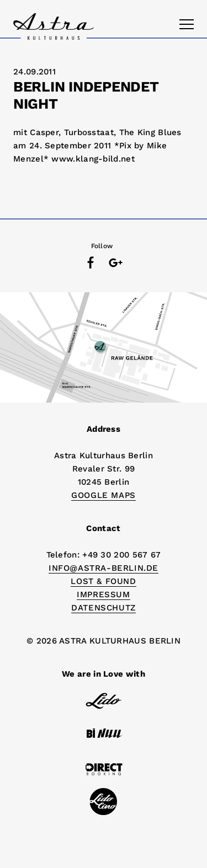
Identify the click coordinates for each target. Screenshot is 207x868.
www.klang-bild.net (93, 159)
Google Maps (104, 495)
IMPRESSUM (103, 594)
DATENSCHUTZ (104, 608)
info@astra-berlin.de (104, 568)
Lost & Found (103, 581)
